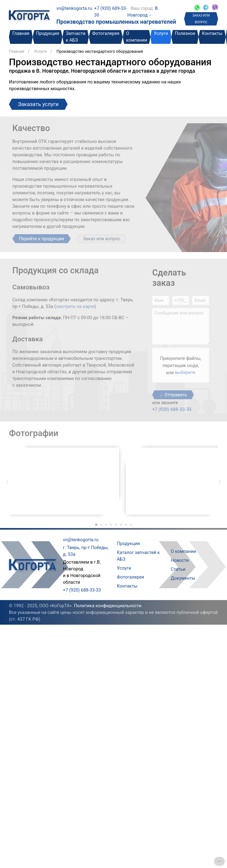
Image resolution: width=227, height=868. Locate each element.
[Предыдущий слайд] (7, 481)
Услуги (161, 33)
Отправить (173, 395)
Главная (21, 33)
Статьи (178, 569)
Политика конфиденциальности (108, 606)
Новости (180, 560)
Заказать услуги (38, 104)
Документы (183, 578)
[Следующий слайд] (220, 481)
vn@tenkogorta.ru (74, 8)
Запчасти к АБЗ (76, 37)
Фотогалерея (106, 33)
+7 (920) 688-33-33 (172, 409)
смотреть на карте (75, 306)
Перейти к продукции (42, 239)
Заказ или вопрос (102, 239)
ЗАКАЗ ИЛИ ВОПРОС (201, 19)
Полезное (185, 33)
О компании (137, 37)
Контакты (212, 33)
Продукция (48, 33)
